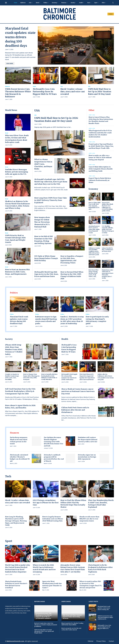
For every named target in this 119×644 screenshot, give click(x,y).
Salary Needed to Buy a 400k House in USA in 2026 (108, 250)
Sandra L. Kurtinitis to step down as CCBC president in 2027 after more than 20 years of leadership (72, 320)
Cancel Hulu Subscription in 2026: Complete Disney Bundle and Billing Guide (101, 169)
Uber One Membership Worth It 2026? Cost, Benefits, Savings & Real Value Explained (101, 504)
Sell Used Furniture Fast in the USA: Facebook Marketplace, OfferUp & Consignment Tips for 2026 (20, 391)
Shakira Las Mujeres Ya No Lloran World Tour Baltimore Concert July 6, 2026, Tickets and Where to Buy (18, 205)
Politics (45, 3)
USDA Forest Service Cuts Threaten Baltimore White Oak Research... (105, 617)
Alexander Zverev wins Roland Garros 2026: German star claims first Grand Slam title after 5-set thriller (73, 568)
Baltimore (23, 3)
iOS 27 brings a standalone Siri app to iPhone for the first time (46, 503)
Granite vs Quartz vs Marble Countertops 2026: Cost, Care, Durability (12, 377)
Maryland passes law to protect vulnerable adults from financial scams (94, 229)
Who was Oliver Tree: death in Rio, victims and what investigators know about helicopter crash (17, 139)
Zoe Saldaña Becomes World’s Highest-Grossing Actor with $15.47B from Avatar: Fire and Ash (54, 442)
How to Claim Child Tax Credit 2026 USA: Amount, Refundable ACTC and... (95, 206)
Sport (96, 3)
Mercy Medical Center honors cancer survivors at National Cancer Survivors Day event (78, 391)
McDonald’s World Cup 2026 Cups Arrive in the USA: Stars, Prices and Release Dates (46, 274)
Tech (89, 3)
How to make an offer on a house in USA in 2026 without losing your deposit (100, 158)
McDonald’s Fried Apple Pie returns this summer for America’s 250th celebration (69, 377)
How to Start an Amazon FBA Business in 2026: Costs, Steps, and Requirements (17, 272)
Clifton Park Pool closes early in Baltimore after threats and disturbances (75, 410)
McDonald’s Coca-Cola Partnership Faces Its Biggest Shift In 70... (104, 627)
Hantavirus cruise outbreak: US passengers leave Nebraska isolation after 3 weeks (108, 274)
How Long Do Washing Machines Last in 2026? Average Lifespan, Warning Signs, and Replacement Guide (16, 521)
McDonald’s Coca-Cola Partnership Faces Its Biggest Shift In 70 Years (45, 92)
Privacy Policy (101, 641)
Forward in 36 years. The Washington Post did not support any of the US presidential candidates (44, 616)
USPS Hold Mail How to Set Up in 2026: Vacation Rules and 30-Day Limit (100, 92)
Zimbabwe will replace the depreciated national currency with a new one (88, 440)
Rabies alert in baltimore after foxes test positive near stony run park (106, 377)
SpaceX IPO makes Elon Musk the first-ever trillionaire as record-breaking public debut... (107, 207)
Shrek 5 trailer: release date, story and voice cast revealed (73, 92)
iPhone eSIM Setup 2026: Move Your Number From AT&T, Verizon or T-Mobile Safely (14, 350)
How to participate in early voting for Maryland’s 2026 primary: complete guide (97, 320)
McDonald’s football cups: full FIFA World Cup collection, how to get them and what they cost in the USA (51, 182)
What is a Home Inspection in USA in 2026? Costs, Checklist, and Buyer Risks (43, 164)
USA (30, 3)
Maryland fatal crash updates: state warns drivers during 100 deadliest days (20, 37)
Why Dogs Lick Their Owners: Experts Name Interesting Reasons (72, 617)
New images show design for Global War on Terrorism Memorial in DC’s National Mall (42, 222)
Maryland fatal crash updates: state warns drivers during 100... (104, 608)
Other (103, 3)
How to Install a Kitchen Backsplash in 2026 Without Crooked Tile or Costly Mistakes (49, 377)
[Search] (113, 3)
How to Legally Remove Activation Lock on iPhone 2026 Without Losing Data (53, 519)
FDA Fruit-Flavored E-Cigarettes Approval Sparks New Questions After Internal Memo (87, 377)
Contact (111, 14)
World (37, 3)
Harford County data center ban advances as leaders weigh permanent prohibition (46, 625)
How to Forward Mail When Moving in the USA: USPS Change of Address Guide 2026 (72, 275)
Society (73, 3)
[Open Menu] (6, 3)
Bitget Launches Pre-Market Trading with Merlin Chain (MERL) (72, 624)
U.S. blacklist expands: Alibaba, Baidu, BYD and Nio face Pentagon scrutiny (108, 229)
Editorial (91, 641)
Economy (54, 3)
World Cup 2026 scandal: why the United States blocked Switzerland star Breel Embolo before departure (18, 568)
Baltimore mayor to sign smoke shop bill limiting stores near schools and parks (46, 320)
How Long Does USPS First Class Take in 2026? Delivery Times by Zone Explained (51, 200)
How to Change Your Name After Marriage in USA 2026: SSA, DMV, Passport (31, 377)
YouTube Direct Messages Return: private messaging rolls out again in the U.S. (17, 172)
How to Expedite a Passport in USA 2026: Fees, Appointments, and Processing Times (72, 259)
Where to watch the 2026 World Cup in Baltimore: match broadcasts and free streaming (44, 568)
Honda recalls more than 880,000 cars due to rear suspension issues (89, 519)
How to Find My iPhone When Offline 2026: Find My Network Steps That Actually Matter (73, 504)
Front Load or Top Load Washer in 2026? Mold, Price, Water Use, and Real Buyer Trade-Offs (101, 146)
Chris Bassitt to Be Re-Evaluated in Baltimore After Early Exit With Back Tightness (100, 568)
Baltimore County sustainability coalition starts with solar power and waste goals (94, 251)
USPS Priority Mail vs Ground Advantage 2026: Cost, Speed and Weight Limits (15, 239)
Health (81, 3)
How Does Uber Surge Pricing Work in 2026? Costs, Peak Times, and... (94, 273)
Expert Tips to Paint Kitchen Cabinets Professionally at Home (100, 180)
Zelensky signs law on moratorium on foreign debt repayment (87, 457)
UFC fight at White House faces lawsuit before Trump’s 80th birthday (46, 258)
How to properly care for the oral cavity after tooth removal (71, 629)
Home (16, 3)
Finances (64, 3)
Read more (10, 64)
